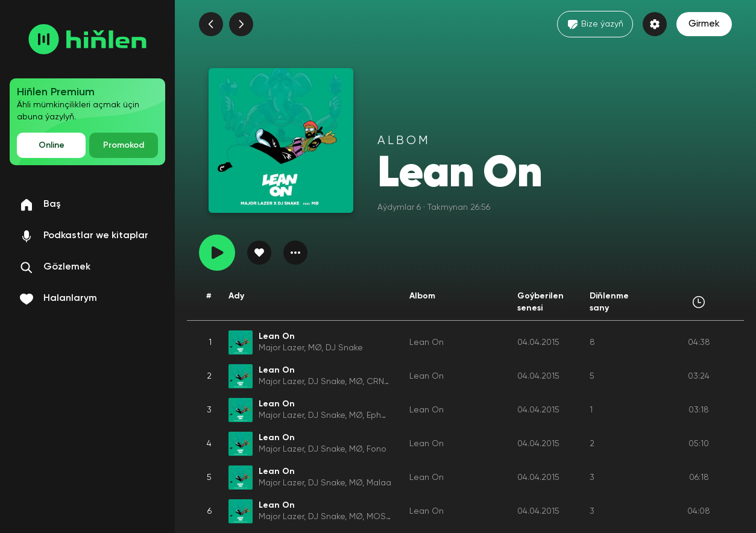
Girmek (704, 24)
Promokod (124, 145)
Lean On (427, 342)
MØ (315, 348)
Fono (376, 449)
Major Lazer (281, 348)
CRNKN (380, 382)
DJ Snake (344, 348)
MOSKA (381, 517)
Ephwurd (383, 415)
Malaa (379, 483)
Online (52, 145)
